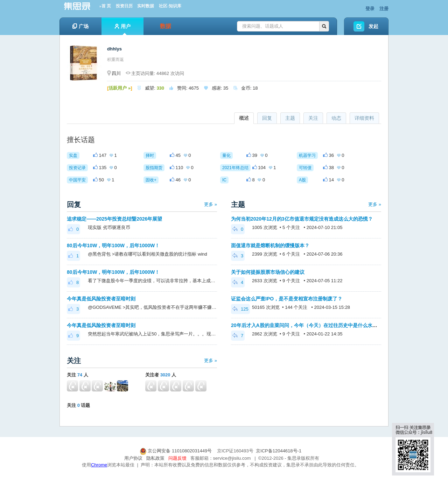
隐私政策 (155, 458)
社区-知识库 (170, 6)
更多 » (211, 204)
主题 (290, 118)
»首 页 (105, 6)
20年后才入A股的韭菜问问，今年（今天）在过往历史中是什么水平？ (307, 325)
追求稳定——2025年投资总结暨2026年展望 (114, 219)
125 (240, 309)
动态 (336, 118)
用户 (123, 29)
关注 (313, 118)
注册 (384, 9)
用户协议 (133, 458)
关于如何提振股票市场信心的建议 (268, 272)
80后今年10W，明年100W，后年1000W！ (114, 245)
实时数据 (146, 6)
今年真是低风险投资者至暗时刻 (101, 299)
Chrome (99, 465)
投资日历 (124, 6)
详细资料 (364, 118)
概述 (244, 118)
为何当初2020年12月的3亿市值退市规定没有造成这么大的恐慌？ (302, 219)
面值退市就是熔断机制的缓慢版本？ (270, 245)
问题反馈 (177, 458)
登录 (370, 9)
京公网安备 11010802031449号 (176, 451)
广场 (80, 26)
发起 (373, 26)
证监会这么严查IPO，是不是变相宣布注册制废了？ (287, 299)
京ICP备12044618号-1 (279, 451)
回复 (267, 118)
